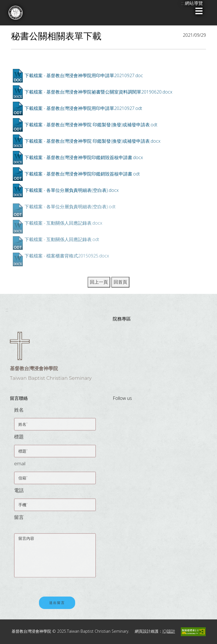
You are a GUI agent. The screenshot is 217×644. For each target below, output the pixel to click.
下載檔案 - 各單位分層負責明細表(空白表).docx (72, 190)
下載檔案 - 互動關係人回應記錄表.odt (62, 239)
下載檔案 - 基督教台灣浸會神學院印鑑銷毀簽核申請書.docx (84, 157)
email (20, 466)
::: (7, 310)
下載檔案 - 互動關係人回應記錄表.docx (63, 223)
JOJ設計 (169, 631)
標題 (19, 439)
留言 (19, 520)
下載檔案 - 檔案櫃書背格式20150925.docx (67, 256)
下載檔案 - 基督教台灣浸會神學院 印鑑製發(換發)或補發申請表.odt (91, 125)
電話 (19, 493)
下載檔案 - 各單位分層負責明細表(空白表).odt (70, 207)
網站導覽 (194, 3)
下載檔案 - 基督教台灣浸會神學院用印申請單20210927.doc (84, 75)
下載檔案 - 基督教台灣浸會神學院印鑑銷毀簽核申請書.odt (82, 174)
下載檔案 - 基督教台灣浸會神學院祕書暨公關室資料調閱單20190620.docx (98, 92)
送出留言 (57, 605)
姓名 (19, 412)
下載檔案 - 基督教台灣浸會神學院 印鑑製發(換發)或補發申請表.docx (93, 141)
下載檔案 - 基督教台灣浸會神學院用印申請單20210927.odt (83, 108)
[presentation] (57, 582)
